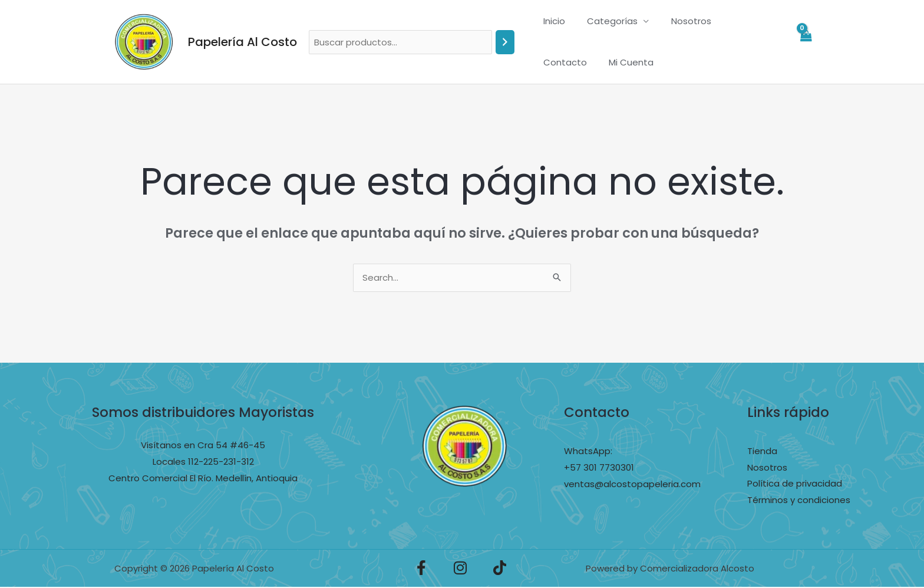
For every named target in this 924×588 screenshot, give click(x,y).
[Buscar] (505, 42)
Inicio (552, 21)
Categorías (606, 21)
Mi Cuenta (563, 62)
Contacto (740, 21)
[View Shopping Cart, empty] (806, 42)
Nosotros (680, 21)
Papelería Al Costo (242, 42)
